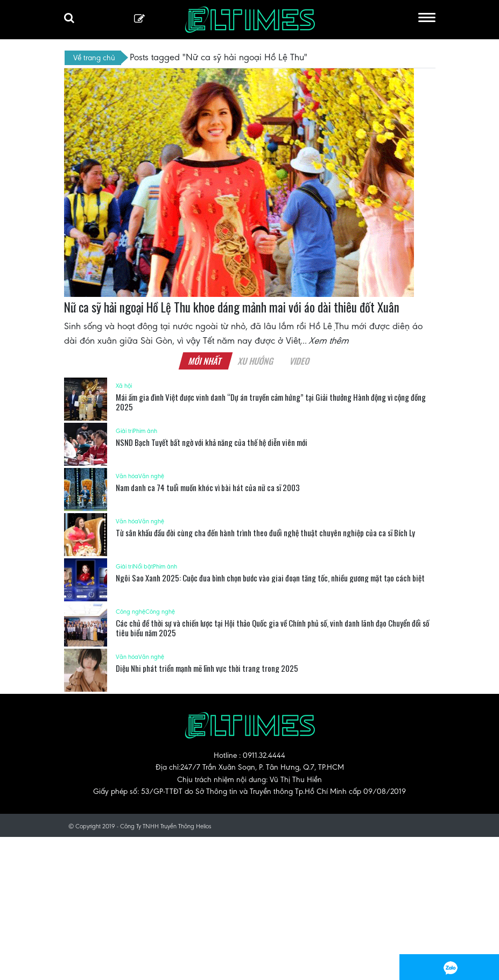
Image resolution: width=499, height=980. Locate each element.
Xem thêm (329, 340)
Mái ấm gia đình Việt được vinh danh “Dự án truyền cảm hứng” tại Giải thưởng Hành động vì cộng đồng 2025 (271, 402)
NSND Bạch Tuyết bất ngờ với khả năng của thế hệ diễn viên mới (212, 442)
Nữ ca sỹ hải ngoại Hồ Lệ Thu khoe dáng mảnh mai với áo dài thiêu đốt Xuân (232, 307)
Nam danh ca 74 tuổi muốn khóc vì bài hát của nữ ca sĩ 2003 (208, 487)
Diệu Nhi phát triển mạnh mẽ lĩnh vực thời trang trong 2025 (207, 668)
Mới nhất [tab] (206, 361)
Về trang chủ (94, 58)
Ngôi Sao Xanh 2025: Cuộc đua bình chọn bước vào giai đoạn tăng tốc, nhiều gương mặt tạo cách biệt (270, 578)
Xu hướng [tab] (256, 361)
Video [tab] (300, 361)
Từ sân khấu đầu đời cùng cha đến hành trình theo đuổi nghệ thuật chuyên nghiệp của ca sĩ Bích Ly (265, 532)
